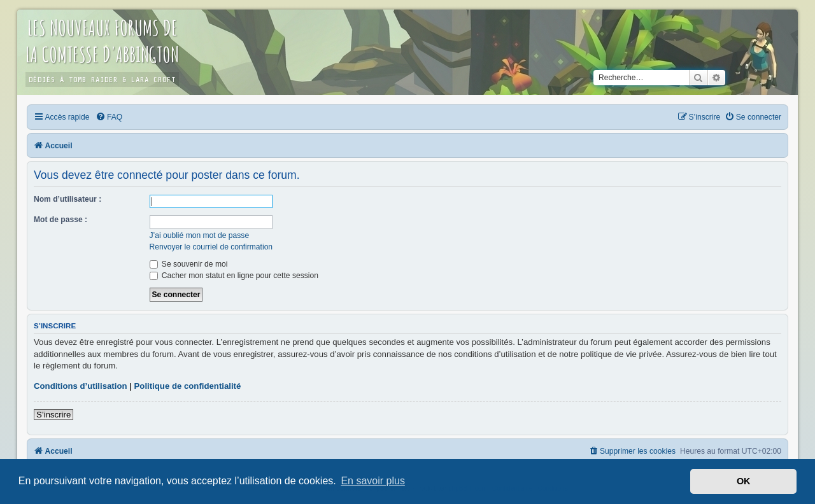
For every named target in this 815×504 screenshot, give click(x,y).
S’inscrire (53, 415)
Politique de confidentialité (188, 386)
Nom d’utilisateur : (67, 199)
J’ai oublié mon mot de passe (200, 235)
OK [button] (744, 481)
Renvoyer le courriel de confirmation (211, 247)
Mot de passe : (60, 220)
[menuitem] (109, 117)
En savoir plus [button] (373, 481)
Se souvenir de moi (189, 264)
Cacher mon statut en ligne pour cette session (234, 276)
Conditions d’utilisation (81, 386)
